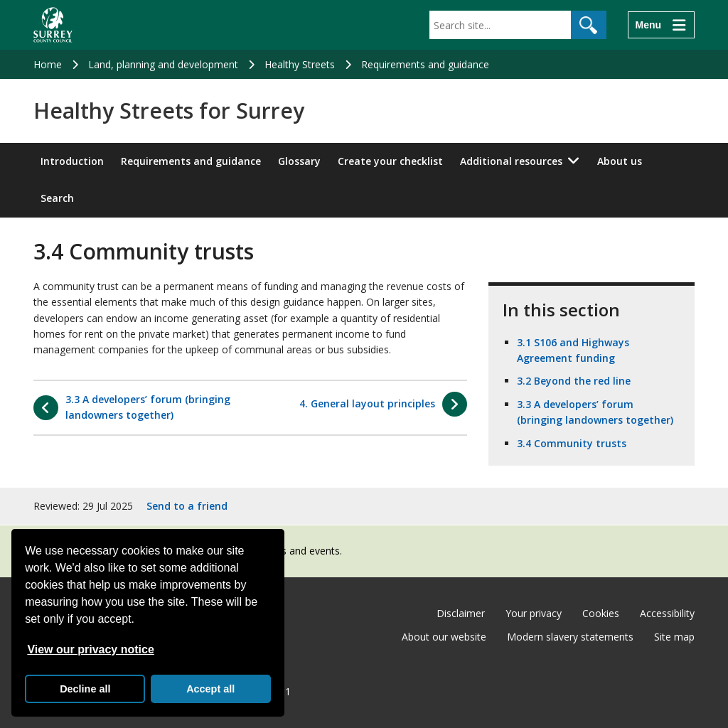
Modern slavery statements (570, 637)
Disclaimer (461, 613)
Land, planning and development (163, 64)
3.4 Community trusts (572, 443)
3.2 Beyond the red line (574, 381)
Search (57, 198)
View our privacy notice (90, 649)
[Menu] (661, 25)
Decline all (85, 689)
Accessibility (667, 613)
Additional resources (511, 161)
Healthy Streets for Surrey (169, 111)
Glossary (299, 161)
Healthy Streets (300, 64)
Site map (674, 637)
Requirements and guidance (425, 64)
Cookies (601, 613)
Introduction (72, 161)
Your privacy (534, 613)
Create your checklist (390, 161)
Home (48, 64)
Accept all (210, 689)
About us (620, 161)
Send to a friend (187, 506)
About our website (444, 637)
